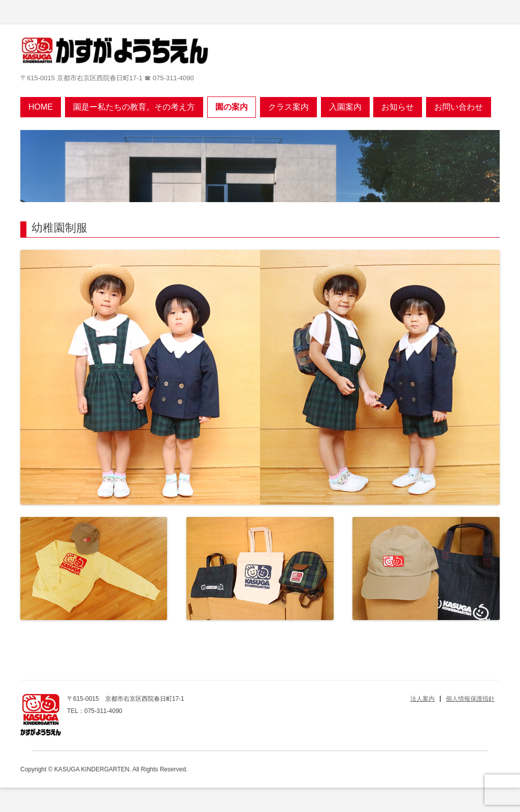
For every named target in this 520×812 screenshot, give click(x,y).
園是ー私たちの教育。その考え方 (134, 107)
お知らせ (398, 107)
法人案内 (422, 699)
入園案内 (345, 107)
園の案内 (232, 107)
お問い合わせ (459, 107)
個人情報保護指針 (470, 699)
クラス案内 (288, 107)
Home (41, 107)
